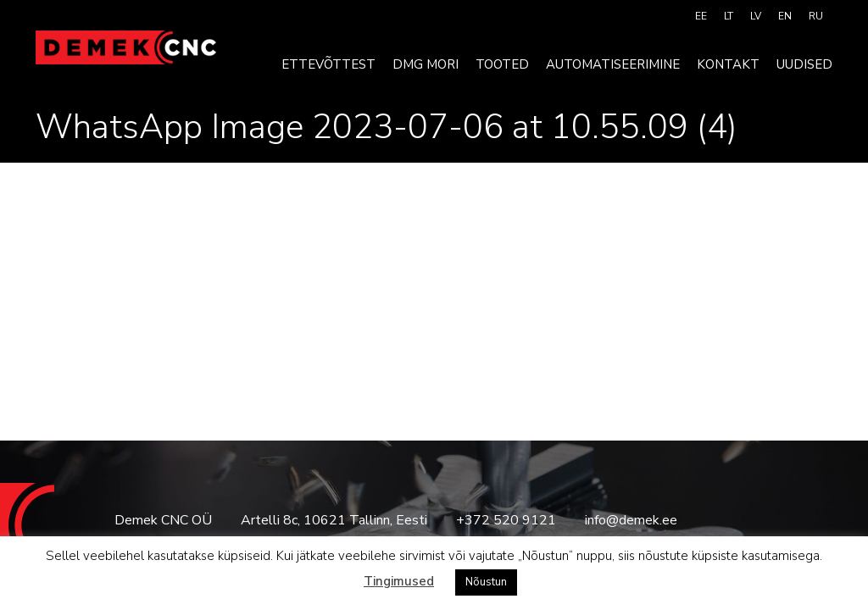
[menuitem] (701, 16)
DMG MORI (426, 64)
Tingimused (399, 581)
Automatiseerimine (613, 64)
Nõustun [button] (486, 582)
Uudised (804, 64)
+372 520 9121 (506, 520)
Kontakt (728, 64)
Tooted (502, 64)
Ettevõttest (328, 64)
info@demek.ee (631, 520)
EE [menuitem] (701, 16)
